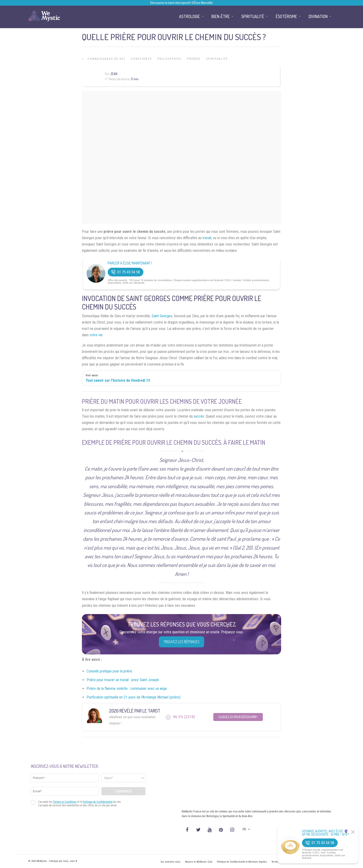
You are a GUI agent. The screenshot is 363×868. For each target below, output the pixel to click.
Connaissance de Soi (106, 59)
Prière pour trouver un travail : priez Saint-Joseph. (123, 680)
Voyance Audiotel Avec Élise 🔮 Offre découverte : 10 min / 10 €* (326, 833)
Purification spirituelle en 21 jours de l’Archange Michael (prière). (134, 697)
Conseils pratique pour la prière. (110, 671)
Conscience (141, 59)
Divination (318, 16)
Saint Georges (162, 316)
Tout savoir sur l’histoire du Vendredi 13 (118, 380)
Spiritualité (217, 59)
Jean (114, 74)
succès (199, 416)
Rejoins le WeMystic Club (199, 862)
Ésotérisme (286, 16)
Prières (194, 59)
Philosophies (169, 59)
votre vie (96, 335)
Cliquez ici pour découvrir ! (238, 717)
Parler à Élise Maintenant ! (130, 263)
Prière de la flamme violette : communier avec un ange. (127, 689)
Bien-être (221, 16)
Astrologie (189, 16)
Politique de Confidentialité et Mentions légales (242, 862)
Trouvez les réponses (181, 642)
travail (207, 238)
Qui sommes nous (170, 862)
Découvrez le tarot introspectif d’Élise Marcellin (181, 3)
